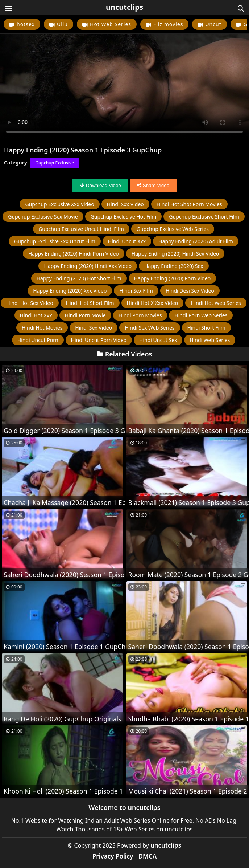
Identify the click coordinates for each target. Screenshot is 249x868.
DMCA (148, 856)
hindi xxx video (125, 204)
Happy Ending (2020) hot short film (79, 278)
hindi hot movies (42, 328)
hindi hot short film (90, 303)
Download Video (100, 185)
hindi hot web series (216, 303)
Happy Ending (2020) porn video (173, 278)
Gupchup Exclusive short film (204, 217)
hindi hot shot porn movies (189, 204)
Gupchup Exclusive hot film (124, 217)
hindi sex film (136, 291)
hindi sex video (94, 328)
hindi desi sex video (190, 291)
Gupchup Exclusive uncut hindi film (81, 229)
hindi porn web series (201, 315)
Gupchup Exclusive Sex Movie (43, 217)
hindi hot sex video (30, 303)
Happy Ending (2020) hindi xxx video (88, 266)
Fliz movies (168, 24)
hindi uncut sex (158, 340)
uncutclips (124, 7)
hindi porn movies (140, 315)
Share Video (153, 185)
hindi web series (210, 340)
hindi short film (206, 328)
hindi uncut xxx (127, 241)
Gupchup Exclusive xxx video (59, 204)
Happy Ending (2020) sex (174, 266)
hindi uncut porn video (99, 340)
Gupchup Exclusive (55, 163)
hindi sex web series (150, 328)
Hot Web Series (111, 24)
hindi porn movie (85, 315)
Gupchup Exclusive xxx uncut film (55, 241)
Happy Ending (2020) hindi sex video (175, 254)
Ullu (62, 24)
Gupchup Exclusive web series (173, 229)
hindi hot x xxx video (153, 303)
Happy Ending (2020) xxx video (70, 291)
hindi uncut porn (38, 340)
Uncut (213, 24)
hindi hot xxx (36, 315)
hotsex (26, 24)
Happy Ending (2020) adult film (196, 241)
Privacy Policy (113, 856)
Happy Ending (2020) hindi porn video (74, 254)
